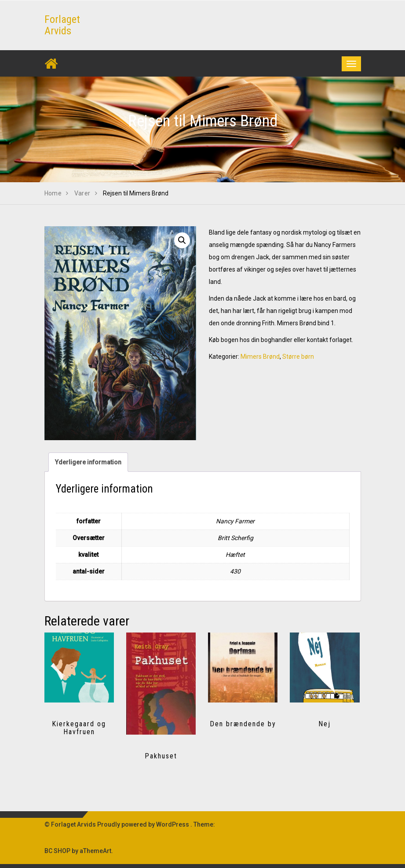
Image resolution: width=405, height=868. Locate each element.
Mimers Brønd (260, 357)
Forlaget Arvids (62, 25)
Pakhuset (161, 756)
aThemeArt (95, 851)
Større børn (298, 357)
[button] (182, 240)
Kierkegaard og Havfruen (79, 728)
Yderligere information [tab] (88, 462)
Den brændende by (243, 724)
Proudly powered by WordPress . (145, 824)
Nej (325, 724)
